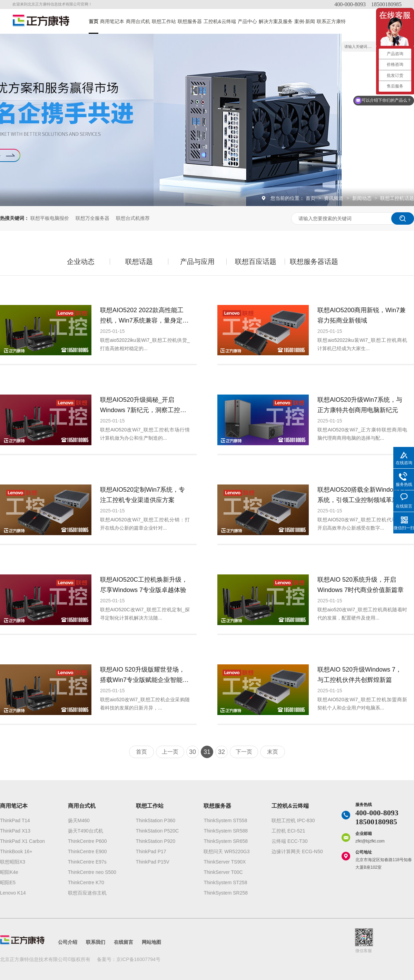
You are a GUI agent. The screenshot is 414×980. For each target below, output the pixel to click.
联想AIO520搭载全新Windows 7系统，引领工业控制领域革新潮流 (362, 496)
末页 (273, 752)
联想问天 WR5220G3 (226, 851)
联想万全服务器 (92, 218)
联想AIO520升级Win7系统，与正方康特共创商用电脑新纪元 (360, 405)
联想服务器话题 (314, 262)
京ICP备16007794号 (138, 959)
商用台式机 (138, 21)
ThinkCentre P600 (87, 841)
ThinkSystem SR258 (226, 893)
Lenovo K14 (13, 893)
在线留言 (124, 942)
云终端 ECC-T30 (289, 841)
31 (207, 752)
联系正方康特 (331, 21)
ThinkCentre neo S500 (92, 872)
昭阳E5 (8, 882)
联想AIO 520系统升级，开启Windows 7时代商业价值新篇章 (361, 585)
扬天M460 (79, 820)
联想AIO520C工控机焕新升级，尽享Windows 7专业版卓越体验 (144, 585)
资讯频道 (334, 198)
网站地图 (151, 942)
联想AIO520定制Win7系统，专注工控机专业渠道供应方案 (142, 495)
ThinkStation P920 (156, 841)
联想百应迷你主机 (87, 893)
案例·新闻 (305, 21)
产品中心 (247, 21)
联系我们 (96, 942)
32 (221, 752)
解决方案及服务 (276, 21)
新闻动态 (363, 198)
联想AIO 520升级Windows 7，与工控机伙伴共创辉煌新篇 (359, 675)
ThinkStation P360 (156, 820)
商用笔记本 (112, 21)
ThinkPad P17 (151, 851)
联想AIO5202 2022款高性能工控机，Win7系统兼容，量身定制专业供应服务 (144, 316)
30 (193, 752)
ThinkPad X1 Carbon (22, 841)
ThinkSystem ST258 (225, 882)
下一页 (244, 752)
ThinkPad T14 (15, 820)
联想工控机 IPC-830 (293, 820)
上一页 (170, 752)
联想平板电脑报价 (50, 218)
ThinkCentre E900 (87, 851)
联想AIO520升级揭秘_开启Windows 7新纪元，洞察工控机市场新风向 (143, 406)
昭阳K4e (9, 872)
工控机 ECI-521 (288, 831)
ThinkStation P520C (157, 831)
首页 (93, 21)
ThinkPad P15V (153, 862)
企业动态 (81, 262)
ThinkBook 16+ (16, 851)
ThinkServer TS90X (225, 862)
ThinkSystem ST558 (225, 820)
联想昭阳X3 (13, 862)
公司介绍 (68, 942)
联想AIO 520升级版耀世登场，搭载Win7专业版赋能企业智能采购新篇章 (144, 676)
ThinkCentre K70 (86, 882)
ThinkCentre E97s (87, 862)
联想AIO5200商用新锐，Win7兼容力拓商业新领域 (362, 315)
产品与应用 (197, 262)
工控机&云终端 (220, 21)
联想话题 (139, 262)
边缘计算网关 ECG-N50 (297, 851)
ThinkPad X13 (15, 831)
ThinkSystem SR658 (226, 841)
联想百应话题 (256, 262)
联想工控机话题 (397, 198)
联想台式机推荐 (133, 218)
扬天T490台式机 (86, 831)
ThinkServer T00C (223, 872)
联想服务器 (190, 21)
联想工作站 (164, 21)
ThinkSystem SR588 (226, 831)
